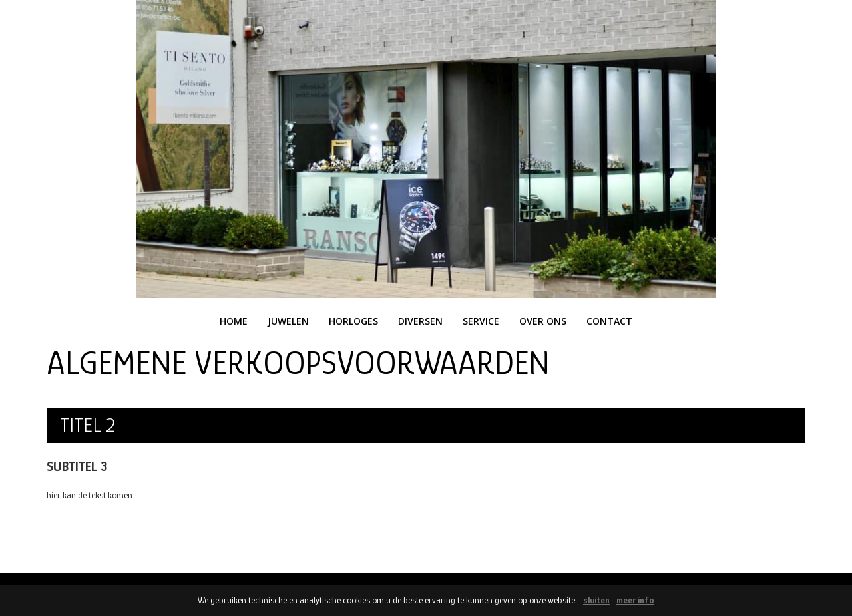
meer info (635, 600)
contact (609, 321)
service (481, 321)
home (234, 321)
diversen (420, 321)
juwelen (288, 321)
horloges (353, 321)
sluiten (596, 600)
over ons (543, 321)
